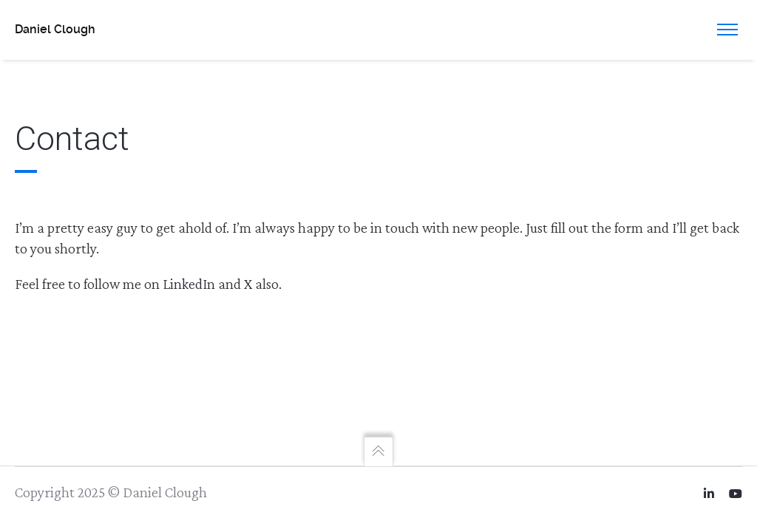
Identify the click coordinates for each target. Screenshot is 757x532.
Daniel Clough (55, 29)
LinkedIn (189, 284)
